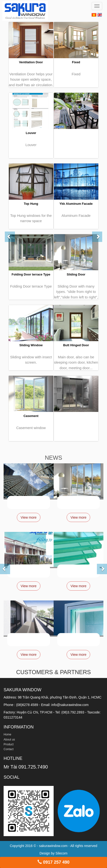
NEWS (54, 458)
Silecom (62, 853)
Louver (31, 133)
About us (9, 740)
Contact (9, 749)
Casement (31, 416)
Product (9, 744)
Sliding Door (76, 274)
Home (7, 734)
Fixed (76, 62)
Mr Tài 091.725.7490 (26, 767)
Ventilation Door (31, 62)
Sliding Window (31, 345)
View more (29, 517)
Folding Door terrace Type (31, 274)
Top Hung (31, 204)
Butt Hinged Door (76, 345)
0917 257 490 (53, 862)
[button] (6, 234)
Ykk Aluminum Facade (76, 204)
